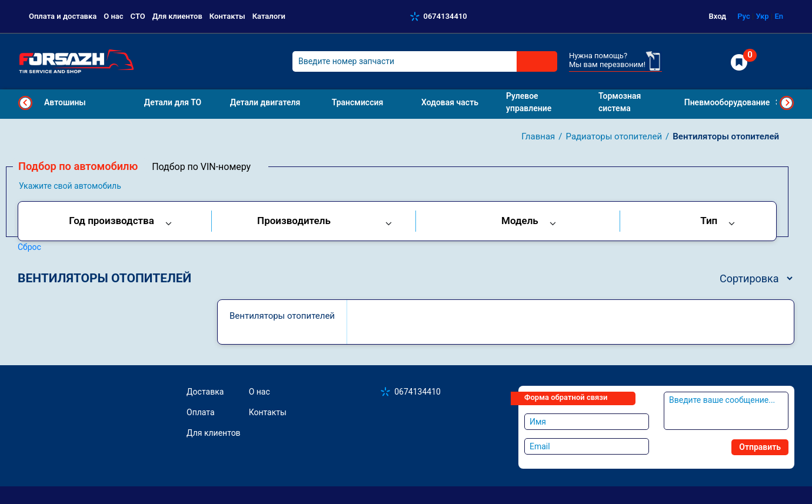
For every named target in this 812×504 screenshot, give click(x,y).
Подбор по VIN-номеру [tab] (201, 167)
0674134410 (445, 16)
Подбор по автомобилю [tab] (78, 166)
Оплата (201, 412)
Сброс (29, 247)
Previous (25, 103)
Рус (744, 16)
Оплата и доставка (63, 16)
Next (787, 103)
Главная (538, 136)
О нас (113, 16)
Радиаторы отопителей (614, 136)
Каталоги (269, 16)
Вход (718, 16)
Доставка (205, 392)
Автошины (65, 102)
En (779, 16)
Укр (762, 16)
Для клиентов (177, 16)
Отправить (760, 447)
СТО (138, 16)
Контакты (227, 16)
